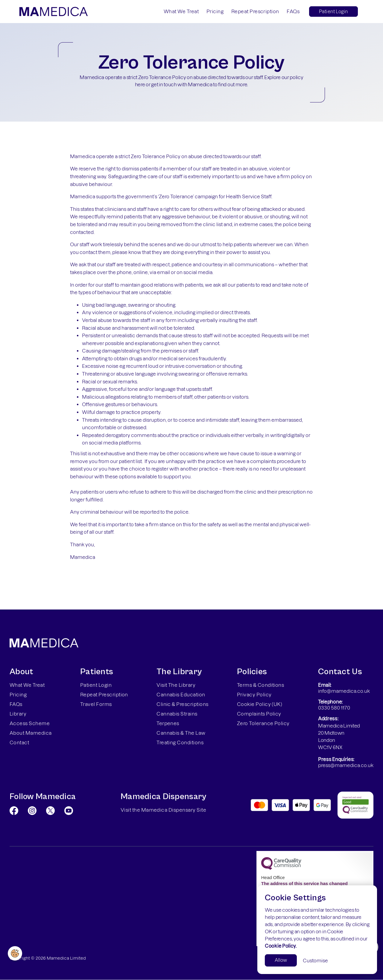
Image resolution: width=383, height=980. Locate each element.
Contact (19, 742)
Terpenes (168, 723)
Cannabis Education (181, 695)
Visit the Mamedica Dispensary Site (163, 810)
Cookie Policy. (281, 946)
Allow (281, 960)
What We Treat (181, 11)
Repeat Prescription (255, 11)
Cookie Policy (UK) (260, 704)
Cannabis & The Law (181, 733)
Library (18, 714)
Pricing (215, 11)
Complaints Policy (259, 714)
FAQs (293, 11)
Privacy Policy (254, 695)
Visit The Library (176, 685)
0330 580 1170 (334, 708)
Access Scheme (30, 723)
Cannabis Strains (177, 714)
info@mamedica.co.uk (344, 691)
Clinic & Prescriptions (183, 704)
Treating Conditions (180, 742)
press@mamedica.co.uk (346, 765)
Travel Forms (96, 704)
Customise (315, 961)
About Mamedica (31, 733)
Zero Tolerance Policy (263, 723)
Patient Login (333, 12)
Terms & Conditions (261, 685)
